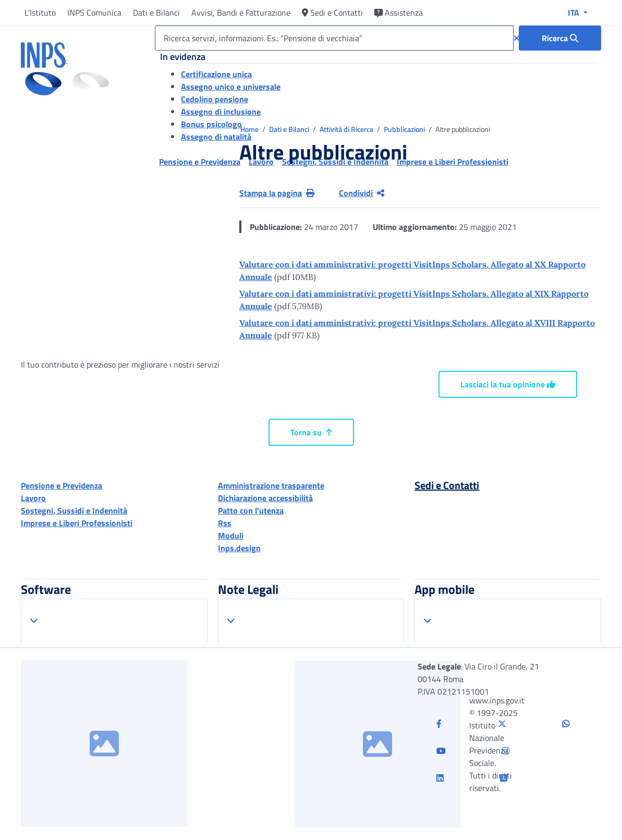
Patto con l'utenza (251, 510)
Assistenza (399, 13)
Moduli (231, 535)
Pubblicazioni (405, 129)
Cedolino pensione (215, 99)
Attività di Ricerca (347, 129)
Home (250, 129)
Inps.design (239, 548)
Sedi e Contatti (332, 13)
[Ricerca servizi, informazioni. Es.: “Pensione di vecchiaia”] (334, 38)
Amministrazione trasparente (271, 485)
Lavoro (33, 498)
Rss (225, 523)
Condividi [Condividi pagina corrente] (362, 193)
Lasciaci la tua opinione (508, 384)
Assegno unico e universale (231, 87)
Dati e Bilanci (156, 13)
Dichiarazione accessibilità (265, 498)
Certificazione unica (216, 74)
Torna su (311, 432)
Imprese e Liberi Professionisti (77, 523)
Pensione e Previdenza (62, 485)
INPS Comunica (94, 13)
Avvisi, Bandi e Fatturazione (241, 13)
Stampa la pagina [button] (277, 193)
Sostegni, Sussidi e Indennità (74, 510)
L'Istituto (40, 13)
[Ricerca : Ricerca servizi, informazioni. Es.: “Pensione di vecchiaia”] (560, 38)
